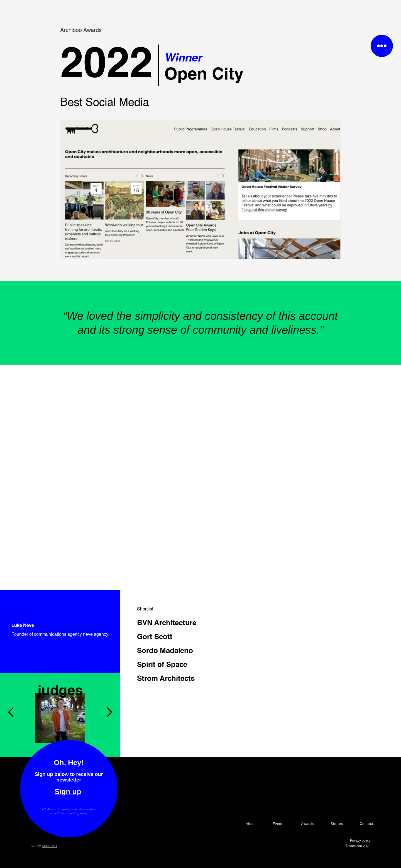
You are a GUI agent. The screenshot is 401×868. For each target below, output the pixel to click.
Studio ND (49, 846)
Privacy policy (360, 840)
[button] (11, 673)
